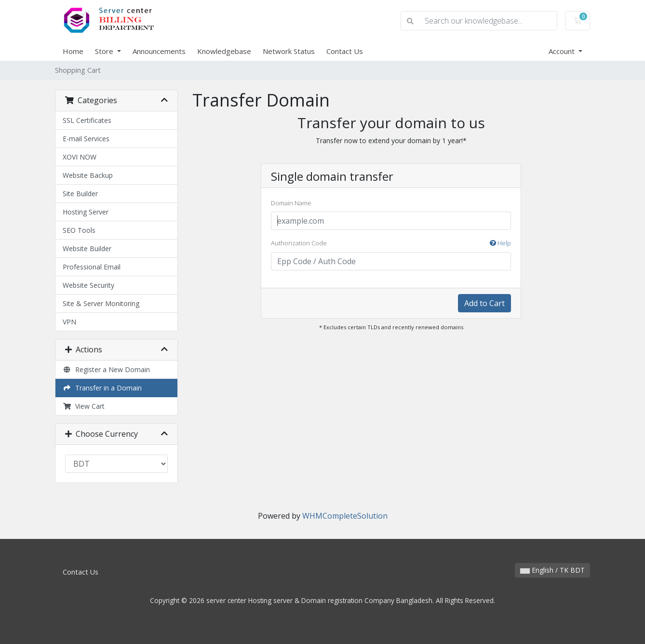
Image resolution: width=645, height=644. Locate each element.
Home (73, 51)
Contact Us (345, 51)
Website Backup (88, 175)
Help (500, 243)
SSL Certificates (87, 120)
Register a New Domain (106, 369)
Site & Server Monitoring (101, 303)
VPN (69, 322)
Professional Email (92, 267)
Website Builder (87, 248)
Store (105, 51)
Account (563, 51)
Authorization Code (391, 243)
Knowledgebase (224, 51)
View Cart (84, 406)
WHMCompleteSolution (345, 516)
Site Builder (80, 194)
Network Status (289, 51)
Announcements (159, 51)
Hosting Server (86, 212)
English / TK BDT (552, 570)
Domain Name (291, 203)
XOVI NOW (80, 157)
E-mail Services (86, 139)
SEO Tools (79, 230)
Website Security (88, 285)
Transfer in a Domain (102, 388)
